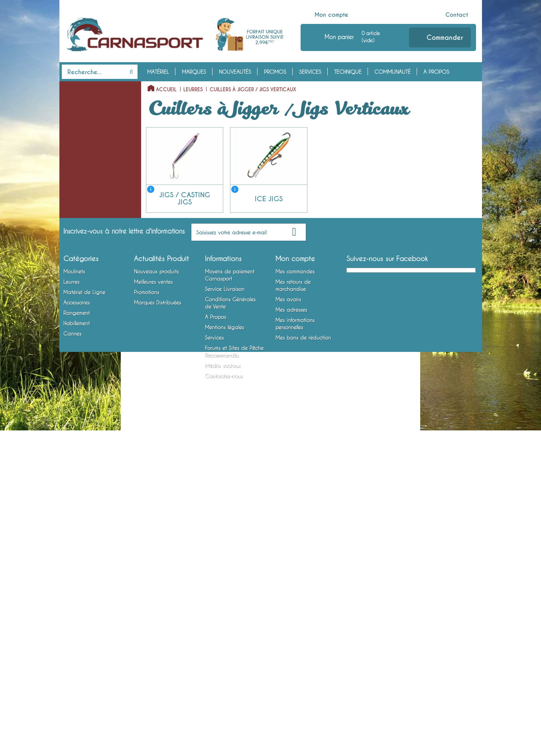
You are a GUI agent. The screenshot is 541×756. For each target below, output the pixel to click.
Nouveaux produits (156, 601)
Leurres (73, 125)
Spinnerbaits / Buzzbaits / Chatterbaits (91, 241)
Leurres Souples (79, 137)
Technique (348, 72)
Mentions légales (224, 657)
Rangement (78, 444)
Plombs (70, 345)
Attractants (74, 419)
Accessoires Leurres (84, 407)
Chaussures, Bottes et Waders (86, 511)
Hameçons (73, 370)
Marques (194, 72)
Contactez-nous (224, 706)
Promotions (147, 622)
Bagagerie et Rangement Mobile (90, 462)
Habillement (79, 481)
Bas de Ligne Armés (84, 357)
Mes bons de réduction (303, 668)
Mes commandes (295, 601)
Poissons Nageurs (81, 149)
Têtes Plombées (79, 296)
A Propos (436, 72)
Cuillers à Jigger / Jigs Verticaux (87, 192)
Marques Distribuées (157, 632)
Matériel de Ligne (88, 284)
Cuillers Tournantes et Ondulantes (87, 168)
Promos (275, 72)
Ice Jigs (76, 223)
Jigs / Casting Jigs (89, 210)
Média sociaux (223, 695)
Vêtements (73, 493)
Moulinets (77, 88)
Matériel (158, 72)
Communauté (392, 72)
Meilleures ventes (153, 612)
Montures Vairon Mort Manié (95, 382)
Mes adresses (291, 640)
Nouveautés (235, 72)
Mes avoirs (288, 629)
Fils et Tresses (77, 308)
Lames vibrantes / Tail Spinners (87, 265)
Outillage (73, 432)
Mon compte (331, 15)
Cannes (73, 530)
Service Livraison (225, 619)
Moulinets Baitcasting (86, 112)
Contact (457, 15)
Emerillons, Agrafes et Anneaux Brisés (86, 327)
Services (310, 72)
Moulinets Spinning (83, 100)
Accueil (166, 90)
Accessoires (81, 395)
